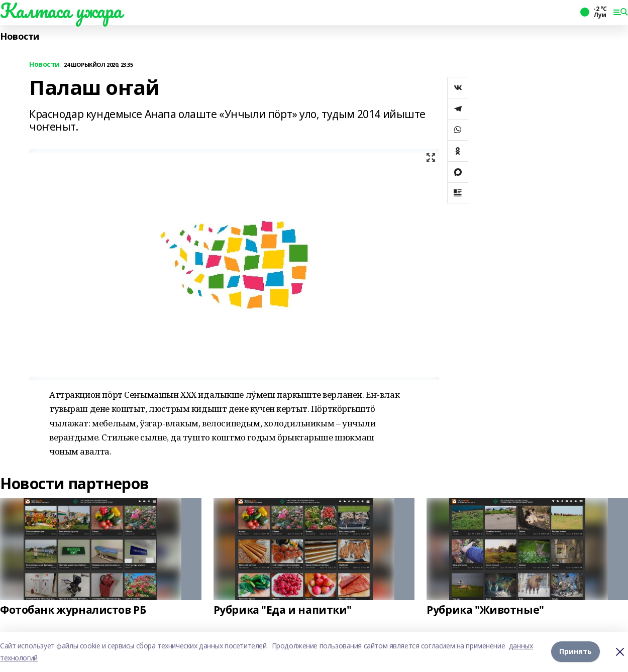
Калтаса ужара (61, 11)
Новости (20, 36)
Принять (575, 652)
